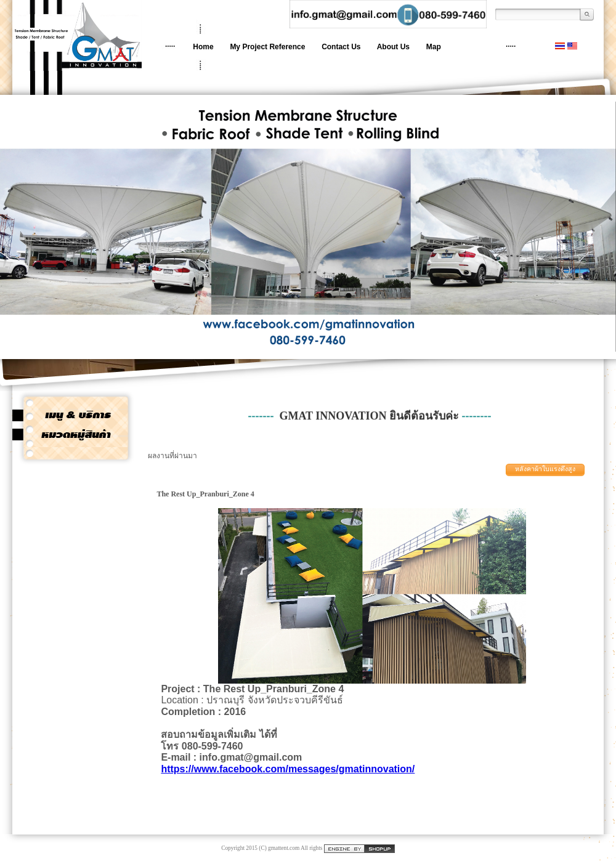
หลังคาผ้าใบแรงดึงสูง (545, 469)
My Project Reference (267, 47)
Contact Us (341, 47)
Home (203, 47)
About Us (393, 47)
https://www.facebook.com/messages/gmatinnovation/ (288, 769)
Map (434, 47)
